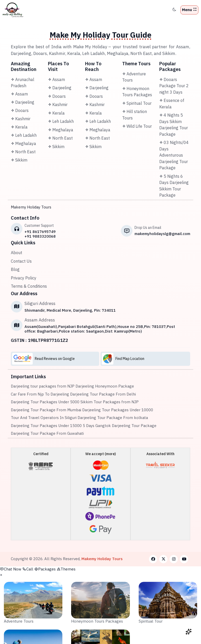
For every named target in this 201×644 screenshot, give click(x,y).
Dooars (20, 110)
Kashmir (21, 119)
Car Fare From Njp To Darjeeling (40, 394)
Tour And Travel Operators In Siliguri (44, 418)
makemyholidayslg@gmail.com (162, 234)
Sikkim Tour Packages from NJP (110, 402)
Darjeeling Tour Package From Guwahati (47, 433)
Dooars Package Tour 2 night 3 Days (174, 86)
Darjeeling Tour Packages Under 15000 (46, 426)
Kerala (19, 127)
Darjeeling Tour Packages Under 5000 (45, 402)
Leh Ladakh (24, 135)
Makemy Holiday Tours (31, 207)
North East (23, 152)
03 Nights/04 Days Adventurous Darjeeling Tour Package (174, 155)
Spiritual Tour (137, 103)
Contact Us (21, 261)
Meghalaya (23, 143)
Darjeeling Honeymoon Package (105, 386)
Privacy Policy (24, 278)
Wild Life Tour (137, 126)
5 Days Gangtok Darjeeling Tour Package (120, 426)
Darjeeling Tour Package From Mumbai (46, 410)
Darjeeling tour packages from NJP (43, 386)
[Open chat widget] (189, 632)
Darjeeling (23, 102)
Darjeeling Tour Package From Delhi (103, 394)
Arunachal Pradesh (23, 83)
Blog (15, 269)
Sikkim (19, 160)
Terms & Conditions (29, 286)
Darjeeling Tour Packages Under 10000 (118, 410)
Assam (19, 94)
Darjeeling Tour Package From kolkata (113, 418)
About (16, 253)
